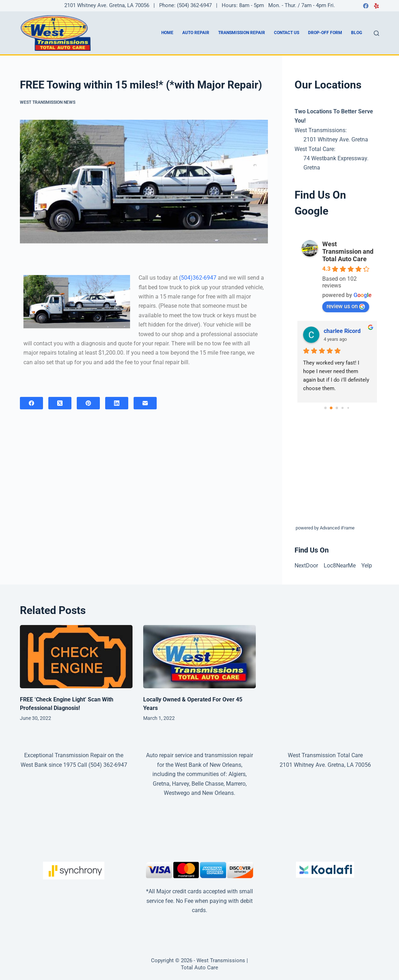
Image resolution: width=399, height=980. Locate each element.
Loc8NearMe (340, 566)
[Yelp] (376, 6)
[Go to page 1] (331, 408)
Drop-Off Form (325, 33)
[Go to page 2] (337, 408)
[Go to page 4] (348, 408)
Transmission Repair (242, 33)
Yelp (367, 566)
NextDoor (306, 566)
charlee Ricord (342, 331)
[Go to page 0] (326, 408)
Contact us (287, 33)
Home (167, 33)
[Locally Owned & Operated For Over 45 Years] (199, 657)
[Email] (145, 403)
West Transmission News (48, 102)
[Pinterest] (88, 403)
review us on (346, 306)
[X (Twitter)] (60, 403)
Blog (357, 33)
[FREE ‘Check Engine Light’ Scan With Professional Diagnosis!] (76, 657)
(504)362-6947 (198, 278)
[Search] (376, 33)
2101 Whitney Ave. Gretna (336, 139)
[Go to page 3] (343, 408)
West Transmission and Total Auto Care (348, 251)
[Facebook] (366, 6)
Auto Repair (196, 33)
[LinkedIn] (117, 403)
